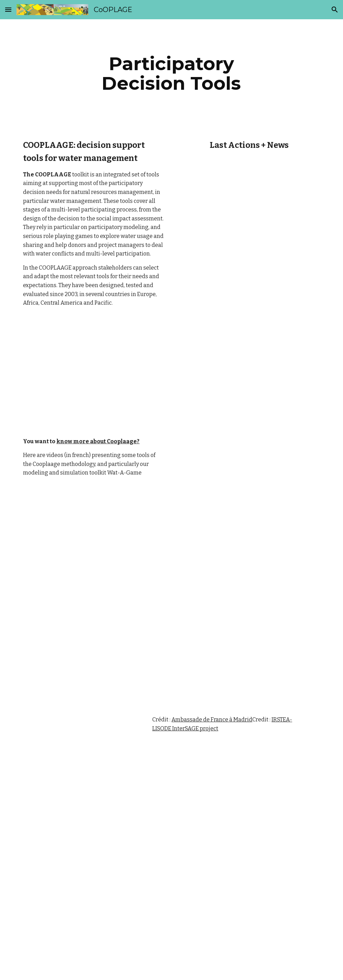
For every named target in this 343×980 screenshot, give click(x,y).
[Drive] (81, 586)
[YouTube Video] (236, 485)
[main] (172, 73)
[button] (8, 9)
